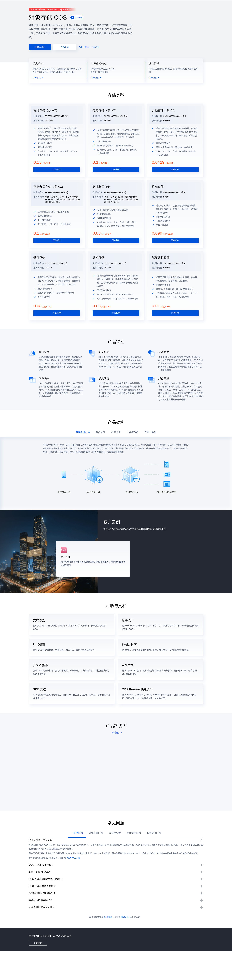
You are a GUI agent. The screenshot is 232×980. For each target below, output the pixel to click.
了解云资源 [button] (108, 5)
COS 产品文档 (79, 860)
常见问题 (108, 946)
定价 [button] (47, 5)
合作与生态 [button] (95, 5)
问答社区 (125, 946)
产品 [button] (30, 5)
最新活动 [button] (21, 5)
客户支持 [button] (83, 5)
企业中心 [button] (56, 5)
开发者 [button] (74, 5)
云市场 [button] (65, 5)
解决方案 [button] (38, 5)
